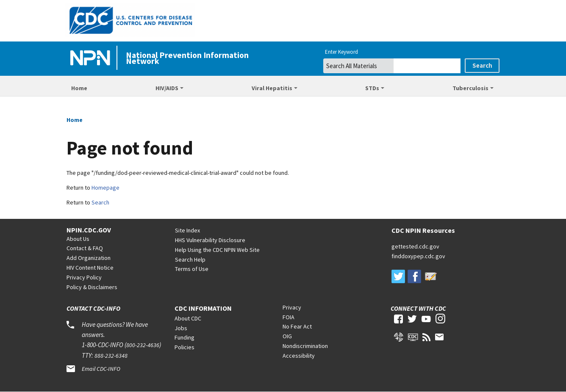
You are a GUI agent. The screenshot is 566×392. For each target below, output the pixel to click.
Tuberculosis (470, 88)
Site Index (187, 230)
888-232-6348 (111, 356)
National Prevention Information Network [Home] (187, 58)
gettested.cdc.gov (415, 246)
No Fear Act (297, 326)
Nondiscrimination (305, 346)
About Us (78, 239)
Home (79, 88)
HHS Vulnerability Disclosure (210, 240)
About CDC (188, 318)
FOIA (289, 317)
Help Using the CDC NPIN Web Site (217, 250)
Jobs (181, 328)
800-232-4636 (143, 345)
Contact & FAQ (85, 248)
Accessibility (299, 356)
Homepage (105, 188)
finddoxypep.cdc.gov (418, 256)
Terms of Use (192, 269)
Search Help (190, 259)
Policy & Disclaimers (92, 287)
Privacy (292, 307)
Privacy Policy (84, 277)
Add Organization (89, 258)
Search (100, 202)
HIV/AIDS (167, 88)
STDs (372, 88)
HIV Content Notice (90, 268)
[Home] (92, 58)
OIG (287, 336)
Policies (185, 347)
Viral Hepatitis (272, 88)
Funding (185, 337)
